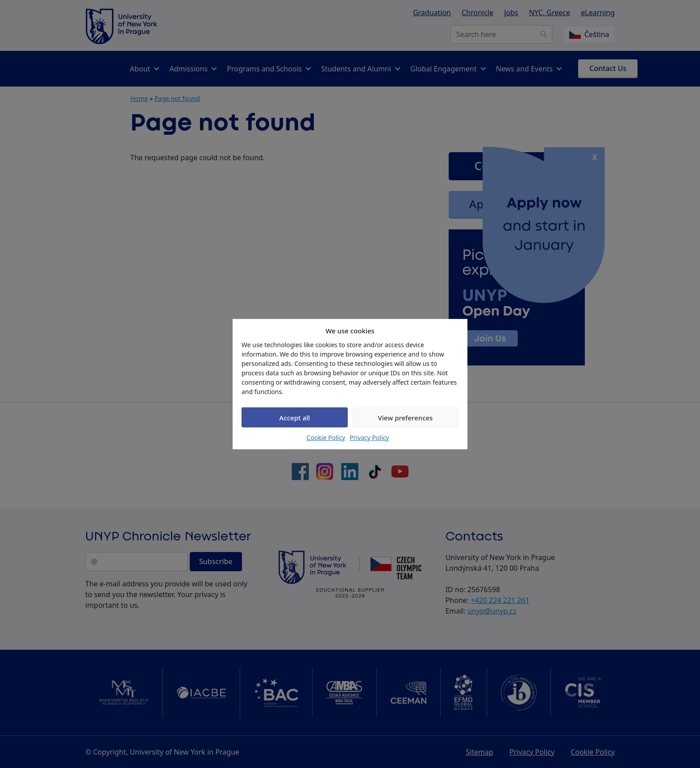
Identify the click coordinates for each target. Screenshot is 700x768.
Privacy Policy (369, 438)
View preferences (406, 417)
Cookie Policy (326, 438)
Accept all (295, 417)
